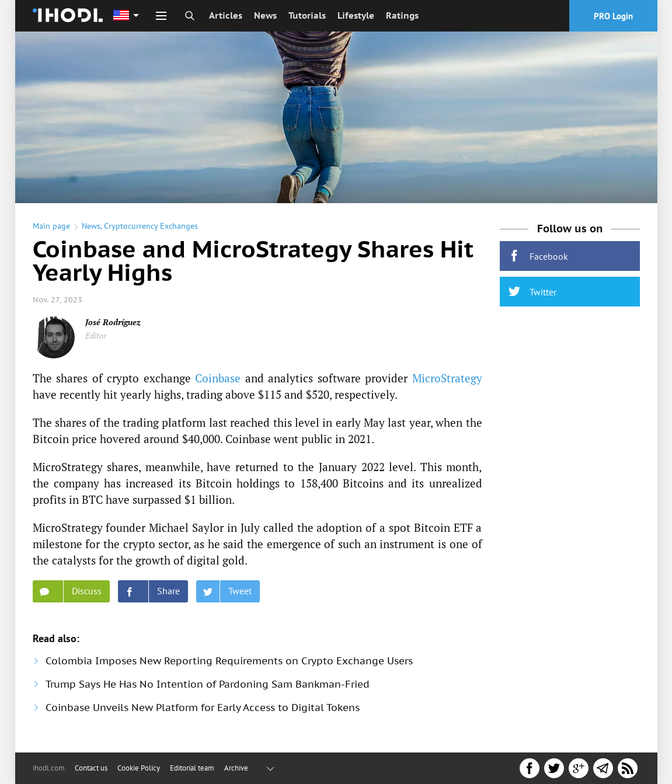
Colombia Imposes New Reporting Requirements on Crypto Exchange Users (229, 661)
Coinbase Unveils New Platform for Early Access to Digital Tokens (203, 708)
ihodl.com (49, 768)
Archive (236, 768)
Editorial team (192, 768)
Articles (226, 15)
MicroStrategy (447, 378)
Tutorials (307, 15)
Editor (96, 335)
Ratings (402, 15)
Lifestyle (356, 15)
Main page (51, 226)
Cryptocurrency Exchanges (151, 226)
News (265, 15)
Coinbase (218, 378)
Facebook (538, 256)
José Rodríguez (113, 322)
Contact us (91, 768)
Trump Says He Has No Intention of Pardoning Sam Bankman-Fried (208, 684)
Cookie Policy (139, 768)
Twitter (532, 292)
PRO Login (613, 16)
